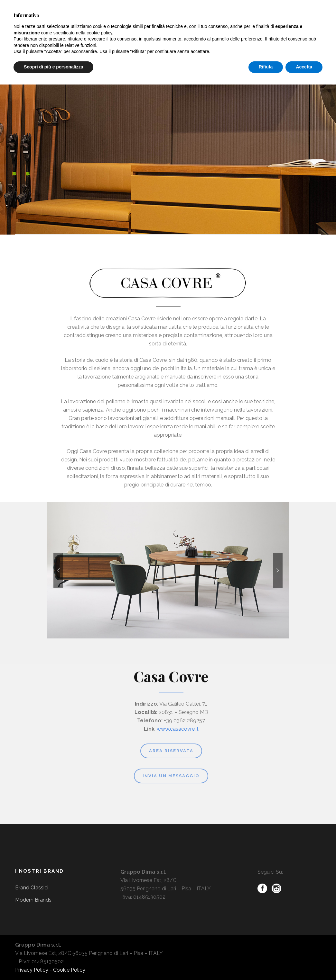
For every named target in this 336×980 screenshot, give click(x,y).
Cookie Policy (69, 970)
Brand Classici (32, 888)
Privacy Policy (32, 970)
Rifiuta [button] (266, 67)
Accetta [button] (304, 67)
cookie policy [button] (99, 33)
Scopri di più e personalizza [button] (53, 67)
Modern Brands (33, 900)
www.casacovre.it (178, 729)
